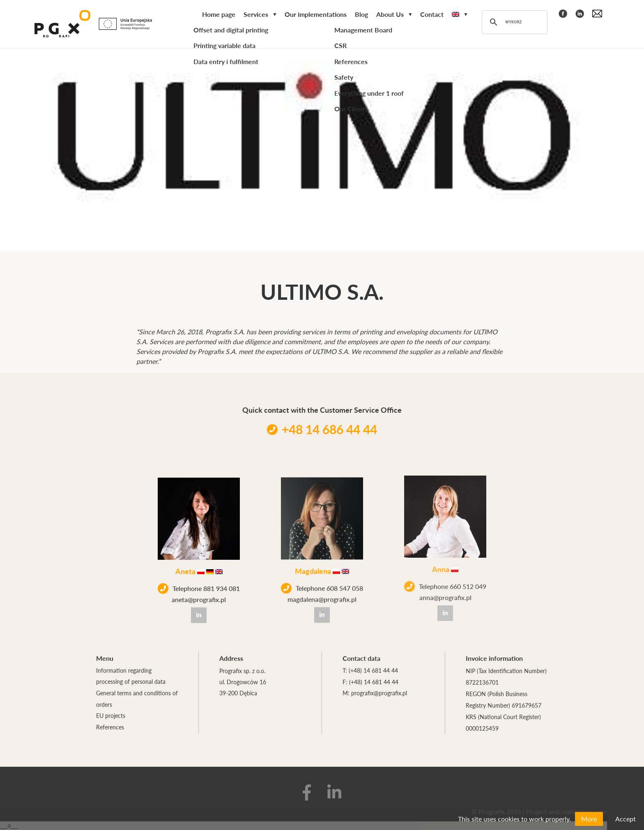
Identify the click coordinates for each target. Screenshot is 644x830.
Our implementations (316, 15)
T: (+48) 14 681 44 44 (370, 671)
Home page (219, 15)
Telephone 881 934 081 (199, 587)
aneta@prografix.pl (199, 598)
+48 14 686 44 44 (322, 429)
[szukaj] (513, 23)
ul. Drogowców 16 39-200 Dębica (243, 688)
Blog (361, 15)
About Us (390, 15)
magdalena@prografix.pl (322, 595)
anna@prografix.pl (445, 587)
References (110, 728)
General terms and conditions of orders (137, 699)
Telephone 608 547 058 (322, 584)
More (589, 819)
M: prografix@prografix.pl (375, 694)
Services (256, 15)
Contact (432, 15)
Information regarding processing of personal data (131, 676)
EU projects (111, 717)
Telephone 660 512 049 (445, 576)
